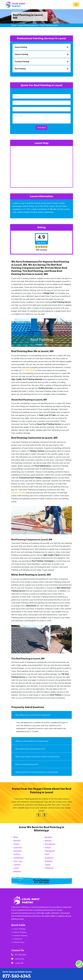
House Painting (19, 929)
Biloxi (16, 837)
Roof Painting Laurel (49, 25)
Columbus (18, 848)
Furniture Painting (20, 936)
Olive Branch (50, 844)
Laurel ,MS (19, 963)
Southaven (49, 858)
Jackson (17, 865)
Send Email (19, 959)
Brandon (17, 841)
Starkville (49, 861)
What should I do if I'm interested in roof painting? (37, 772)
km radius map (42, 166)
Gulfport (17, 854)
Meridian (48, 837)
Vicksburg (49, 868)
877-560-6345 (17, 976)
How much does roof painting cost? (30, 749)
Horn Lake (18, 861)
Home (14, 25)
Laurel (16, 868)
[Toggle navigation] (76, 5)
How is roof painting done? (27, 764)
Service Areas (19, 942)
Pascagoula (50, 851)
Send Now (41, 128)
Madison (17, 871)
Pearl (47, 854)
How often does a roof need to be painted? (33, 715)
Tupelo (48, 865)
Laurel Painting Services (28, 25)
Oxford (48, 848)
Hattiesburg (18, 858)
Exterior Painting (20, 932)
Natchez (48, 841)
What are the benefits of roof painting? (32, 741)
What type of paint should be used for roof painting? (37, 757)
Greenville (18, 851)
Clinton (17, 844)
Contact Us (18, 939)
